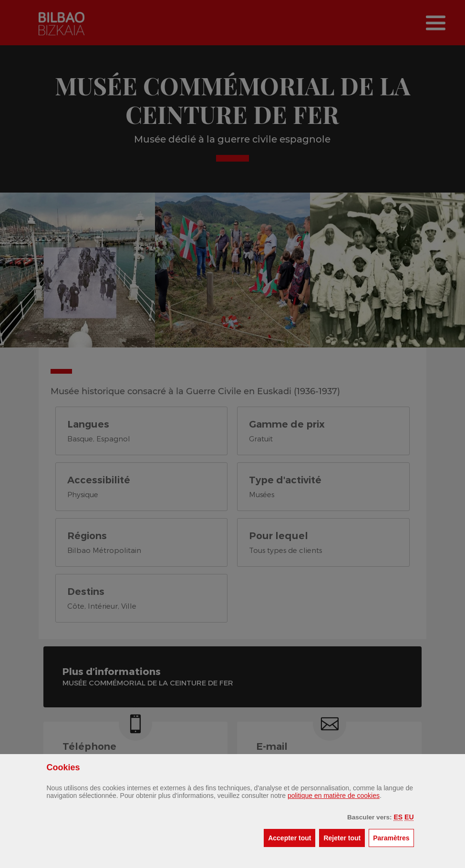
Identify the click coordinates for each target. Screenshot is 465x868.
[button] (398, 817)
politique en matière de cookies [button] (334, 796)
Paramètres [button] (393, 837)
